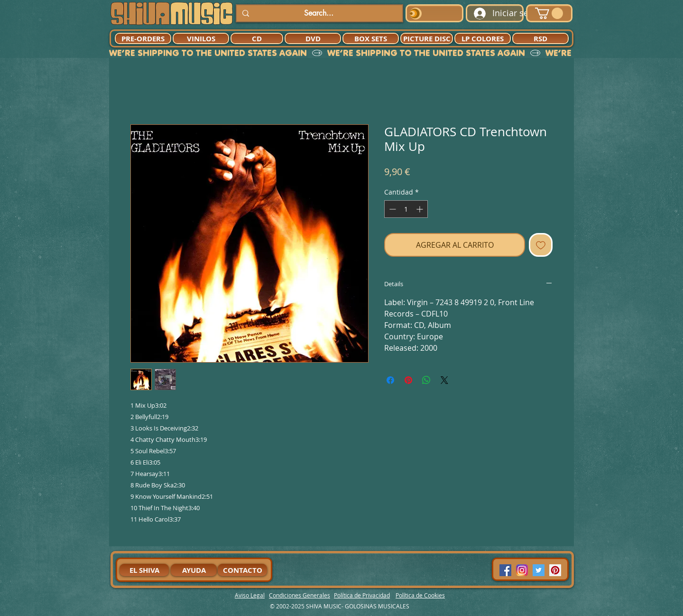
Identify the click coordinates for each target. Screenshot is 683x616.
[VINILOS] (201, 38)
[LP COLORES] (483, 38)
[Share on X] (444, 380)
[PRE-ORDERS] (143, 38)
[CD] (257, 38)
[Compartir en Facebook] (390, 380)
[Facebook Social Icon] (505, 570)
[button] (549, 13)
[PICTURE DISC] (427, 38)
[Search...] (318, 13)
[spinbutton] (406, 209)
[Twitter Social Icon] (539, 570)
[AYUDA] (194, 570)
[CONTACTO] (242, 570)
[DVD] (313, 38)
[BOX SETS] (371, 38)
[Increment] (420, 209)
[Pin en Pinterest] (408, 380)
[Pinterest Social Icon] (555, 570)
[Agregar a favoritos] (541, 245)
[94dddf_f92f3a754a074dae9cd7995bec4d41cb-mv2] (522, 570)
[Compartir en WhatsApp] (426, 380)
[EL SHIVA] (144, 570)
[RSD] (540, 38)
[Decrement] (392, 209)
